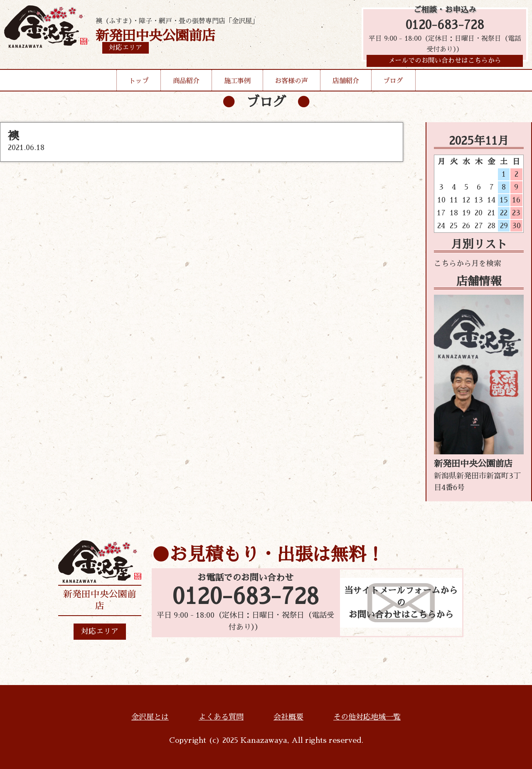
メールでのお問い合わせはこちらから (445, 64)
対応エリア (100, 631)
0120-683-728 (445, 26)
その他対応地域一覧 (367, 717)
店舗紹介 (346, 84)
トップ (139, 84)
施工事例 (237, 84)
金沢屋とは (150, 717)
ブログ (393, 84)
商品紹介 (186, 84)
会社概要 (288, 717)
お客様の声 (291, 84)
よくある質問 (221, 717)
